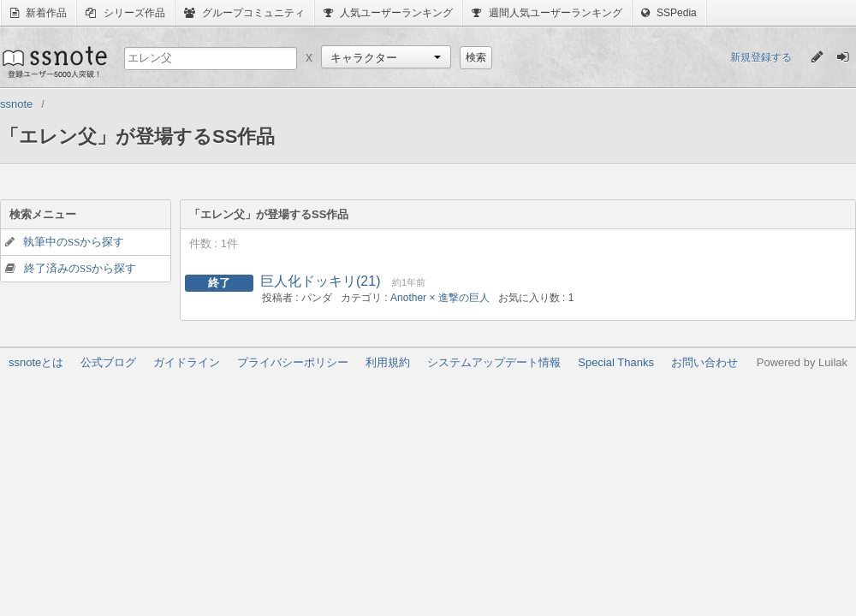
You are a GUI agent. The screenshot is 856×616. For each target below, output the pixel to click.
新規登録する (761, 57)
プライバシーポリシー (293, 362)
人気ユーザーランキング (388, 13)
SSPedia (669, 13)
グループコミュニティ (244, 13)
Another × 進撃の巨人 (440, 298)
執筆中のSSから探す (74, 242)
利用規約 (388, 362)
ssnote (53, 62)
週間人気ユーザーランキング (547, 13)
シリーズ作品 (125, 13)
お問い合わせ (704, 362)
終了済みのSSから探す (80, 268)
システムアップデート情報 (494, 362)
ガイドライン (187, 362)
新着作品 (39, 13)
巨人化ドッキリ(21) (320, 281)
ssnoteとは (36, 362)
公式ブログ (108, 362)
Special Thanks (616, 362)
